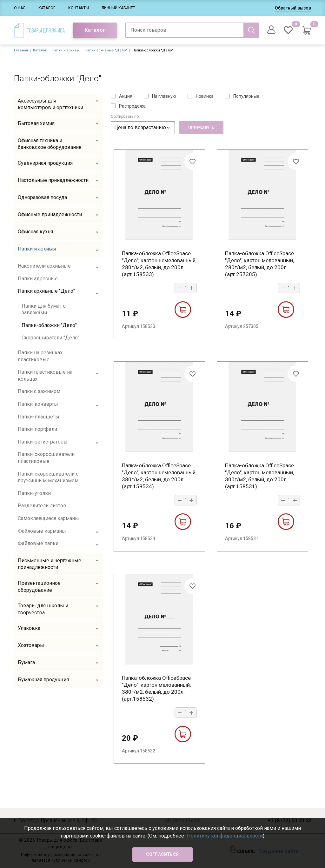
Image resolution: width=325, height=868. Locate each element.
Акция (126, 96)
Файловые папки (38, 543)
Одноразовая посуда (42, 197)
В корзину (182, 310)
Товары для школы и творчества (43, 609)
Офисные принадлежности (50, 214)
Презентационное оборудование (39, 587)
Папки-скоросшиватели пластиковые (46, 458)
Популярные (246, 96)
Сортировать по (125, 117)
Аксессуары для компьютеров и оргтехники (50, 104)
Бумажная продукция (43, 680)
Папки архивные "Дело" (106, 50)
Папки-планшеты (39, 417)
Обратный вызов (293, 8)
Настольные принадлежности (53, 180)
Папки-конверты (38, 404)
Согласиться (162, 854)
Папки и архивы (66, 50)
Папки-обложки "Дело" (49, 325)
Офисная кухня (35, 232)
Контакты (79, 8)
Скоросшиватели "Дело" (50, 338)
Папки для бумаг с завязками (43, 309)
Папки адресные (38, 279)
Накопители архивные (44, 266)
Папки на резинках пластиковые (40, 356)
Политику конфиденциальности (225, 836)
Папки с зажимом (39, 391)
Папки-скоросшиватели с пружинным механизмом (48, 477)
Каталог (47, 8)
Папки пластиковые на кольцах (45, 375)
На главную (164, 96)
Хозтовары (31, 645)
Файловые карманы (42, 531)
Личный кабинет (118, 8)
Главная (21, 50)
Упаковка (29, 628)
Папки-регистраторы (43, 442)
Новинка (205, 96)
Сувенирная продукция (45, 163)
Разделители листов (42, 506)
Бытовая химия (36, 123)
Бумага (26, 662)
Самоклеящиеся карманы (48, 518)
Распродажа (132, 106)
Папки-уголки (34, 493)
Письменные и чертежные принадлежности (50, 564)
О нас (20, 8)
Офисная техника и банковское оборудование (50, 144)
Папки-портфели (37, 429)
